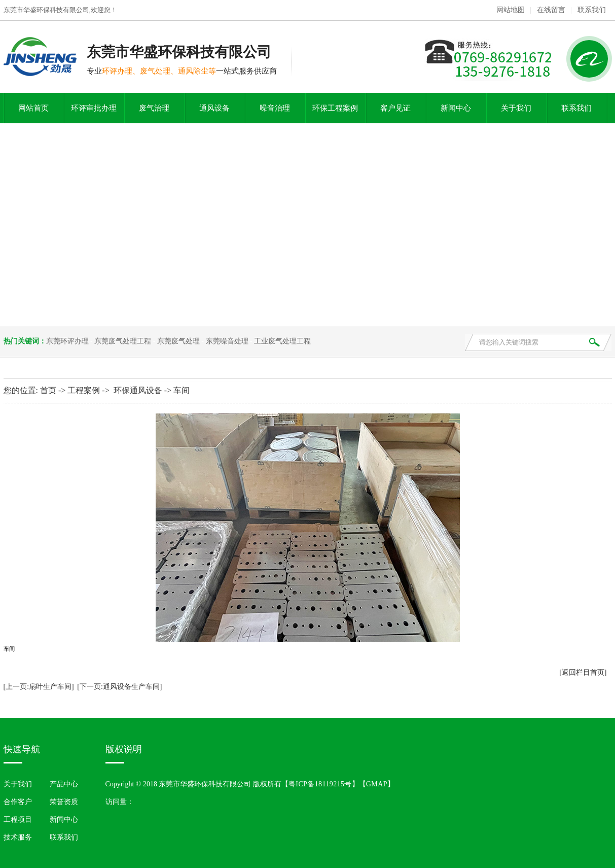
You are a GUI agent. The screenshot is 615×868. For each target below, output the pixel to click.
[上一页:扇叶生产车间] (39, 687)
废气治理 (154, 108)
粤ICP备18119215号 (320, 784)
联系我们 (592, 10)
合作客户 (18, 802)
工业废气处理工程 (282, 341)
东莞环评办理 (67, 341)
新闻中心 (456, 108)
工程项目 (18, 820)
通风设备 (214, 108)
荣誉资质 (64, 802)
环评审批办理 (94, 108)
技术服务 (18, 837)
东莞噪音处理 (227, 341)
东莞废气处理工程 (123, 341)
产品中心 (64, 784)
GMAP (377, 784)
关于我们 (516, 108)
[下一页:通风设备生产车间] (119, 687)
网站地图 (511, 10)
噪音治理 (275, 108)
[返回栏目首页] (583, 672)
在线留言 (551, 10)
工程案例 (84, 390)
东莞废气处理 (178, 341)
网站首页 (33, 108)
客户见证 (395, 108)
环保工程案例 (335, 108)
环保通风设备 (138, 390)
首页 (48, 390)
